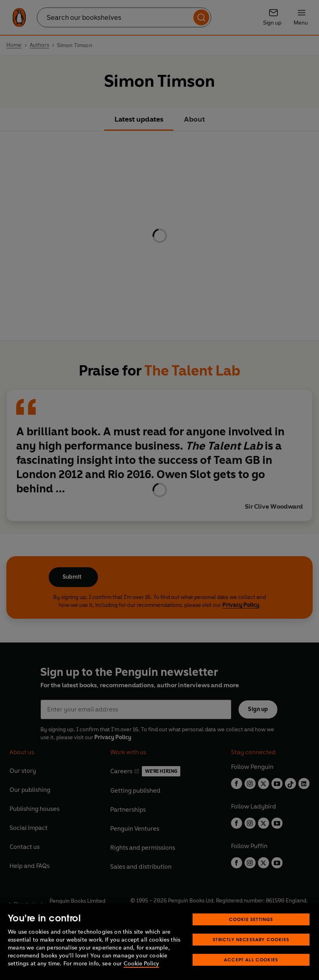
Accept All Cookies (251, 960)
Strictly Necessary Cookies (251, 939)
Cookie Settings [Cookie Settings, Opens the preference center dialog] (251, 919)
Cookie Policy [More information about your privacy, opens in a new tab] (141, 964)
